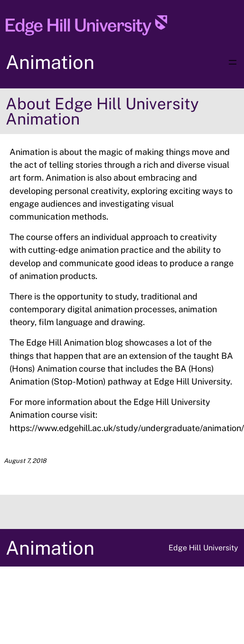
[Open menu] (233, 62)
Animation (50, 62)
